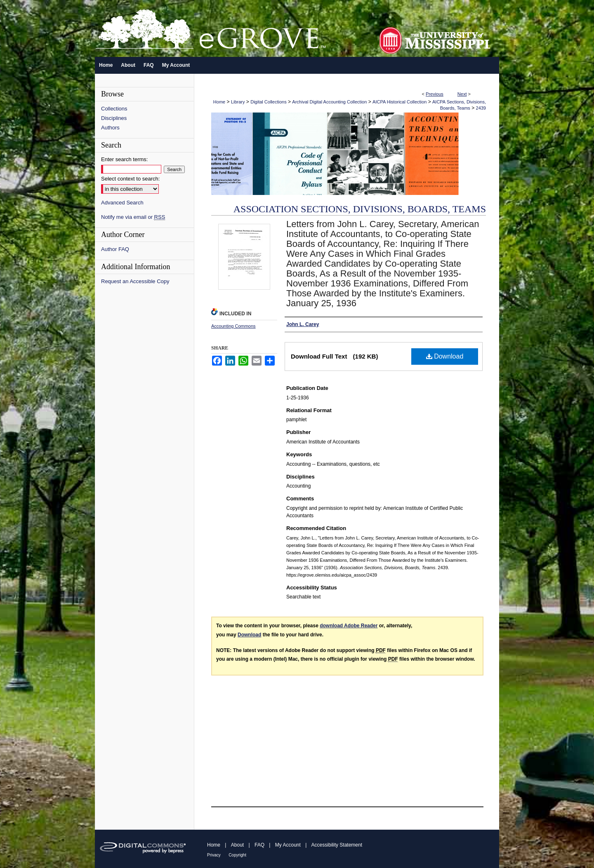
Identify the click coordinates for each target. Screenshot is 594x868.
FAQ (259, 845)
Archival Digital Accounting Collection (329, 102)
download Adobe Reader (349, 626)
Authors (110, 128)
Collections (114, 109)
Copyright (237, 855)
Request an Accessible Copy (135, 281)
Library (238, 102)
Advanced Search (122, 203)
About (237, 845)
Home (219, 102)
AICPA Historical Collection (400, 102)
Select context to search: (130, 179)
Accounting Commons (233, 326)
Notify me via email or (133, 217)
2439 (481, 108)
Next (462, 94)
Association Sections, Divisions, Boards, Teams (360, 209)
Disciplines (114, 118)
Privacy (214, 855)
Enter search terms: (124, 159)
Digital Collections (268, 102)
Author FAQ (115, 249)
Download (445, 356)
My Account (288, 845)
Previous (435, 94)
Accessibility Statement (337, 845)
